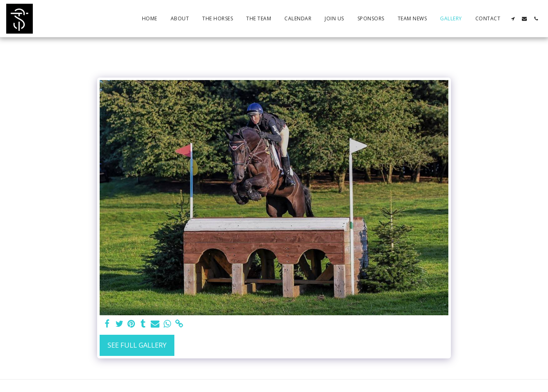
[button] (513, 19)
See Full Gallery (137, 345)
